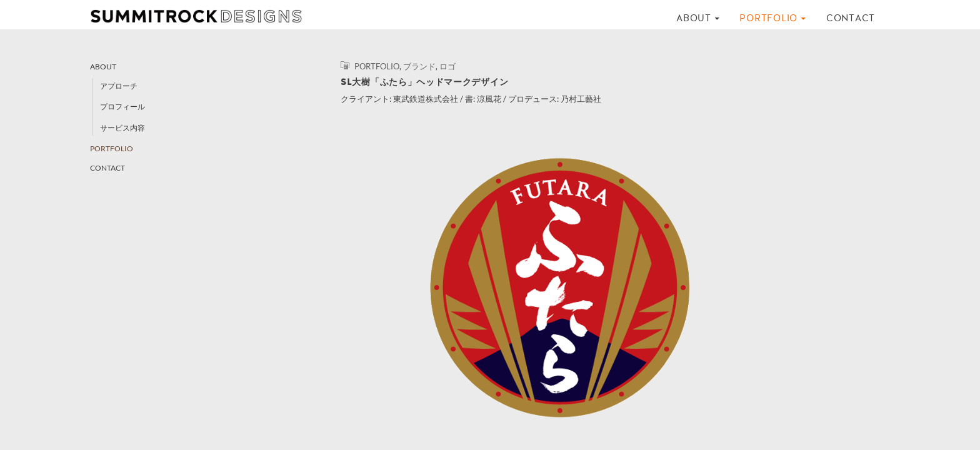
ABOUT (694, 18)
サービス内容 (122, 128)
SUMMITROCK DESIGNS (202, 16)
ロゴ (447, 66)
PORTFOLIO (768, 18)
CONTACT (851, 18)
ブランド (419, 66)
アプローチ (119, 86)
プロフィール (122, 107)
